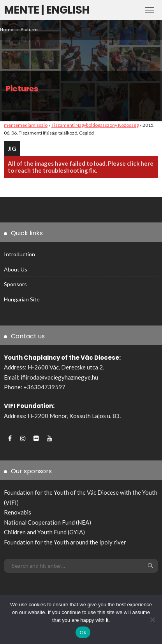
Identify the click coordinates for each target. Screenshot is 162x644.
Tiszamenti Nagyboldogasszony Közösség (95, 125)
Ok (83, 633)
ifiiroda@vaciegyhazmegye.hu (59, 377)
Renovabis (18, 512)
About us (16, 269)
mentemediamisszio (26, 125)
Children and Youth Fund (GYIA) (44, 532)
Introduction (19, 254)
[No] (152, 619)
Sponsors (15, 284)
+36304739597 (44, 387)
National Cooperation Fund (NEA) (48, 522)
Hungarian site (22, 299)
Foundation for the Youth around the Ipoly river (65, 542)
